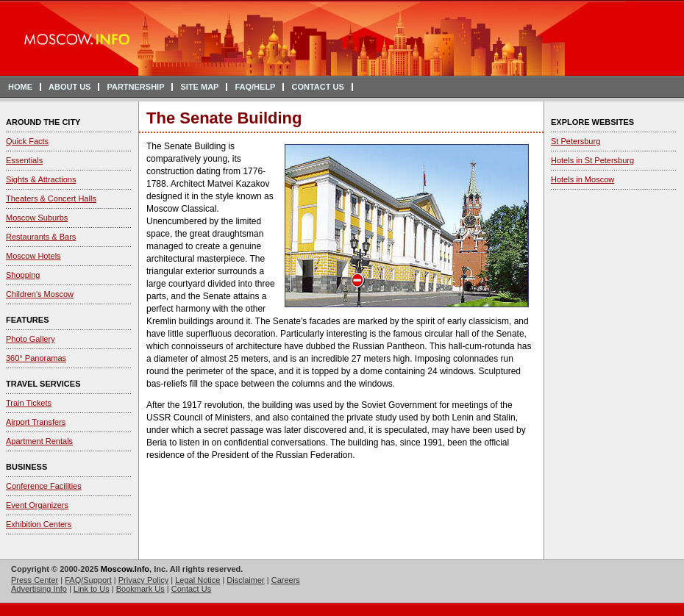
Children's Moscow (40, 294)
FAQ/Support (88, 580)
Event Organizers (37, 505)
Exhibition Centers (39, 524)
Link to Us (92, 589)
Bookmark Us (140, 589)
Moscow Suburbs (37, 218)
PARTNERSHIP (135, 87)
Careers (286, 580)
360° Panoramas (36, 358)
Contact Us (191, 589)
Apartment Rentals (39, 441)
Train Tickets (29, 403)
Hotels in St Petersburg (592, 160)
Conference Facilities (44, 486)
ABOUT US (70, 87)
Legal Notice (197, 580)
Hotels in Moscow (583, 179)
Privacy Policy (143, 580)
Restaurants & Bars (41, 237)
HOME (20, 87)
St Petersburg (576, 141)
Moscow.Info (125, 569)
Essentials (24, 160)
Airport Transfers (36, 422)
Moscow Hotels (33, 256)
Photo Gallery (31, 339)
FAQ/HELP (255, 87)
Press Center (35, 580)
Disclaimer (245, 580)
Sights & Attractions (41, 179)
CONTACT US (317, 87)
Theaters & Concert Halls (51, 198)
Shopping (23, 275)
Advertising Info (39, 589)
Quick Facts (27, 141)
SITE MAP (199, 87)
